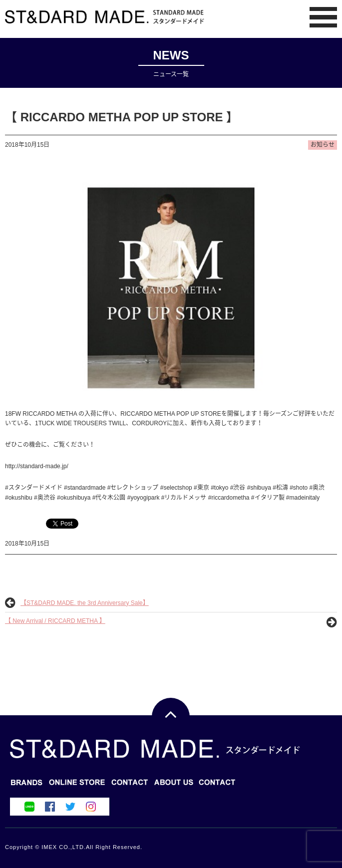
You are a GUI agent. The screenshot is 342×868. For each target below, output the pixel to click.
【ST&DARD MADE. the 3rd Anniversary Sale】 (85, 603)
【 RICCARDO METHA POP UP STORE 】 (122, 117)
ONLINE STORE (130, 785)
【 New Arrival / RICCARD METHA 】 (55, 621)
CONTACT (174, 785)
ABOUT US (217, 785)
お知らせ (323, 145)
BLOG (77, 785)
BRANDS (27, 785)
